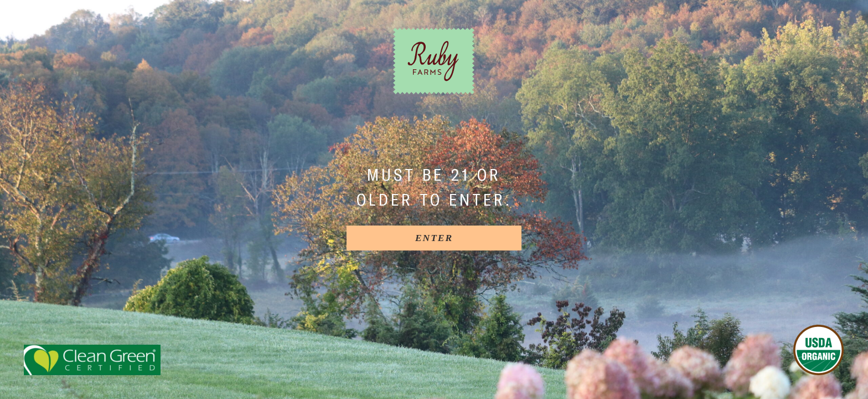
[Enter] (434, 238)
